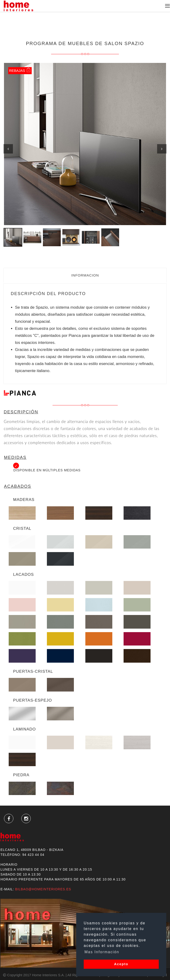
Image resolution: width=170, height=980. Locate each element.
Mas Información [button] (102, 952)
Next (162, 149)
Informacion (85, 275)
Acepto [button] (121, 964)
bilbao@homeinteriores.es (43, 889)
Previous (8, 149)
